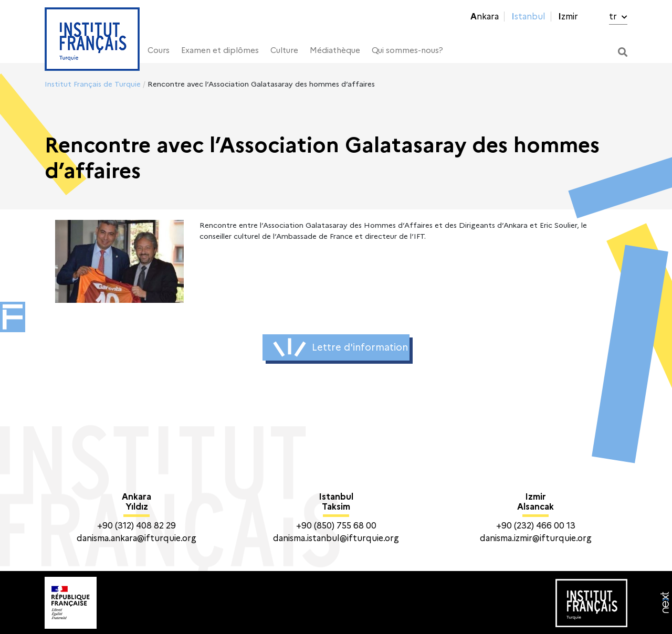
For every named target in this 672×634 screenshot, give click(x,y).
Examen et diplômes (220, 50)
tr (618, 17)
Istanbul (528, 17)
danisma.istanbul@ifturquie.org (336, 538)
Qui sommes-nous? (407, 50)
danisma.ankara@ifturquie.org (136, 538)
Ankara (485, 17)
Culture (284, 50)
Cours (159, 50)
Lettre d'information (340, 347)
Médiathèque (335, 50)
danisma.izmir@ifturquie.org (536, 538)
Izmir (568, 17)
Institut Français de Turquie (93, 84)
